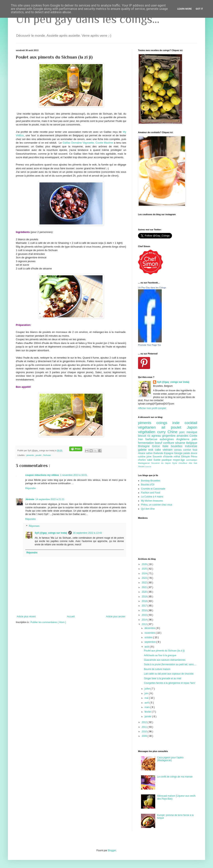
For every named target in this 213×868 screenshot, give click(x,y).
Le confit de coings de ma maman (175, 777)
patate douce (190, 453)
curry (162, 432)
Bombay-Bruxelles (151, 481)
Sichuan (47, 455)
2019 (145, 597)
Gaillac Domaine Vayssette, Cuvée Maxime (88, 143)
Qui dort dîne (148, 509)
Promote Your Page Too (149, 345)
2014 (145, 620)
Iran (142, 439)
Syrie (175, 463)
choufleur (184, 463)
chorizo (143, 460)
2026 (145, 564)
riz (149, 436)
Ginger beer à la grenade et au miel (163, 678)
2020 (145, 592)
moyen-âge (180, 460)
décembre (150, 628)
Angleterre (184, 439)
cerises (179, 450)
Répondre (30, 488)
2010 (145, 732)
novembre (150, 633)
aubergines (168, 439)
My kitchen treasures (152, 501)
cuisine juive (145, 457)
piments (30, 455)
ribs (191, 463)
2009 (145, 736)
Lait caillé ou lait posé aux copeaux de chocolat (169, 674)
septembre (150, 642)
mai (147, 698)
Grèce (157, 446)
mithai (177, 457)
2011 (145, 727)
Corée (193, 436)
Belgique (192, 443)
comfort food (190, 450)
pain (195, 439)
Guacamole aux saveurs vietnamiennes (165, 660)
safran (150, 453)
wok (152, 450)
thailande (159, 453)
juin (147, 693)
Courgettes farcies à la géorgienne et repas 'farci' (170, 683)
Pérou (194, 457)
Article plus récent (26, 617)
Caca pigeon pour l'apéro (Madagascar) (170, 759)
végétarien (150, 427)
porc (183, 432)
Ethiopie (186, 457)
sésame (181, 443)
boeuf (159, 443)
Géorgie (179, 453)
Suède (158, 460)
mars (148, 707)
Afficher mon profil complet (152, 408)
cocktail (191, 423)
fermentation (147, 443)
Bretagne (145, 446)
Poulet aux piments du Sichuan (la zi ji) (164, 651)
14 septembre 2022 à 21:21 (50, 499)
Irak (195, 463)
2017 (145, 606)
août (147, 647)
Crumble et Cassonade (153, 489)
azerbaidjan (192, 460)
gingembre (169, 436)
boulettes (178, 446)
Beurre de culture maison (157, 669)
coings (164, 423)
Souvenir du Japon (162, 463)
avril (147, 703)
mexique (192, 432)
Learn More (185, 9)
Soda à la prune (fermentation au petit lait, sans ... (170, 664)
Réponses (34, 526)
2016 (145, 610)
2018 (145, 601)
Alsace (142, 453)
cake (159, 450)
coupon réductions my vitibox (42, 475)
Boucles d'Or (148, 485)
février (148, 712)
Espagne (169, 453)
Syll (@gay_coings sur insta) (51, 533)
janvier (148, 717)
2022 (145, 583)
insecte (148, 467)
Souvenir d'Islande (163, 457)
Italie (167, 446)
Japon (192, 427)
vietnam (168, 450)
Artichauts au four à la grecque (160, 655)
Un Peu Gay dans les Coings (152, 288)
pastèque (167, 460)
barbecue (153, 439)
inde (178, 423)
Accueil (71, 617)
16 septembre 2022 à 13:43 (87, 533)
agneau (157, 436)
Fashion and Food (151, 493)
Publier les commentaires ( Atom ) (48, 622)
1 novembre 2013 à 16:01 (74, 475)
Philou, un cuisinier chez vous (157, 505)
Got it (199, 9)
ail (166, 427)
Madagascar (145, 463)
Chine (173, 432)
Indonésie (191, 446)
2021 (145, 587)
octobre (149, 637)
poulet (39, 455)
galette (143, 450)
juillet (148, 689)
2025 (145, 569)
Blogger (112, 850)
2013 (145, 624)
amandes (183, 436)
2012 (145, 722)
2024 (145, 574)
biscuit (143, 436)
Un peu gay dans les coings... (88, 19)
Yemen (142, 466)
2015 (145, 615)
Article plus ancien (116, 617)
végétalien (148, 432)
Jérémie (30, 499)
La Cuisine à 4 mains (152, 497)
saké (150, 460)
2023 (145, 578)
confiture (169, 443)
